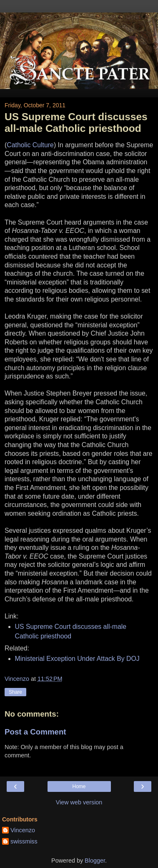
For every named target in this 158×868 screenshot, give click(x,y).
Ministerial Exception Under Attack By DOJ (77, 659)
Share (15, 692)
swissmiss (24, 841)
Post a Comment (35, 732)
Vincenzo (23, 830)
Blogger (95, 861)
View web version (79, 802)
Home (79, 786)
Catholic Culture (30, 145)
